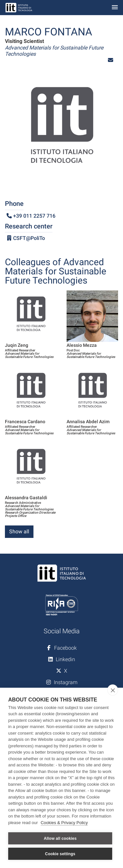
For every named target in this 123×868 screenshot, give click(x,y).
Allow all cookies (60, 838)
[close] (113, 690)
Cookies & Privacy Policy (64, 823)
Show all (19, 532)
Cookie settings (60, 854)
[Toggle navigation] (115, 8)
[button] (111, 60)
